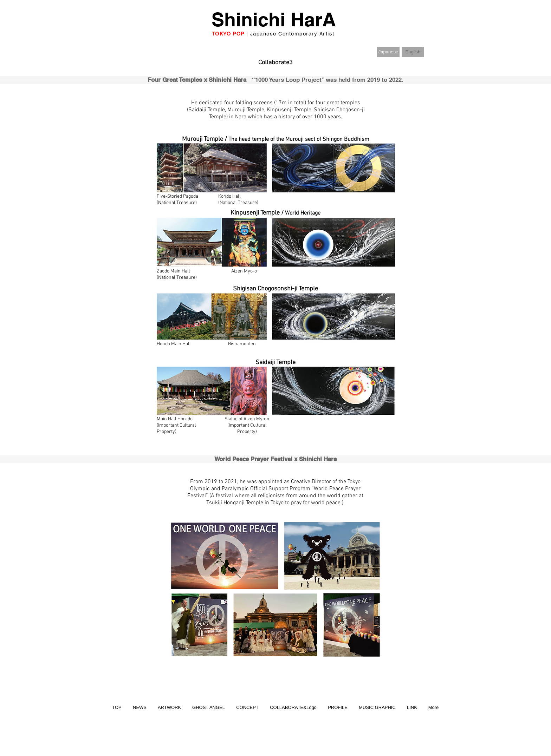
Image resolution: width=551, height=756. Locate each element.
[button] (413, 52)
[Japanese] (388, 52)
